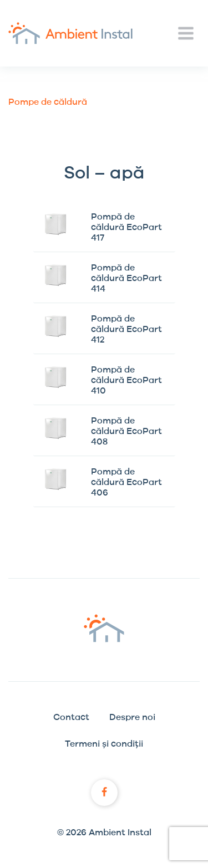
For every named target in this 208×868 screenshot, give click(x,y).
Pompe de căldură (48, 102)
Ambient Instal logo (104, 628)
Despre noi (132, 717)
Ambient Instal (70, 33)
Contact (71, 717)
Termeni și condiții (104, 744)
